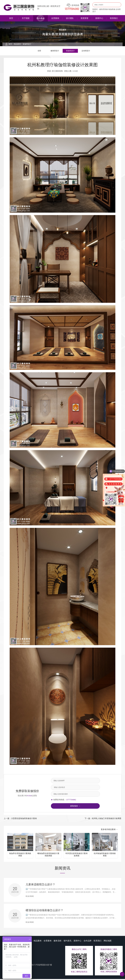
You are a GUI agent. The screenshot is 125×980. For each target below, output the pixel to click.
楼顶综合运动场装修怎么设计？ (44, 911)
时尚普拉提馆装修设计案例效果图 (77, 856)
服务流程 (57, 942)
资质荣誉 (84, 18)
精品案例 (41, 18)
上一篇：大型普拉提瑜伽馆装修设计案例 (20, 819)
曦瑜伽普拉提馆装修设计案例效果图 (48, 856)
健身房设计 (55, 51)
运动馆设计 (86, 51)
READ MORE (30, 897)
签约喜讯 (68, 942)
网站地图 (108, 942)
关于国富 (26, 18)
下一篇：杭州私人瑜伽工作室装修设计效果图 (103, 819)
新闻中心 (99, 18)
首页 (11, 18)
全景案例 (55, 18)
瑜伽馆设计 (27, 44)
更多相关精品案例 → (109, 830)
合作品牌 (88, 942)
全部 (39, 51)
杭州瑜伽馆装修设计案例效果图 (105, 856)
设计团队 (70, 18)
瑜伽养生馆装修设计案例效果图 (20, 856)
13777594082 (72, 9)
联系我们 (114, 18)
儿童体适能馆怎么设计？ (40, 885)
